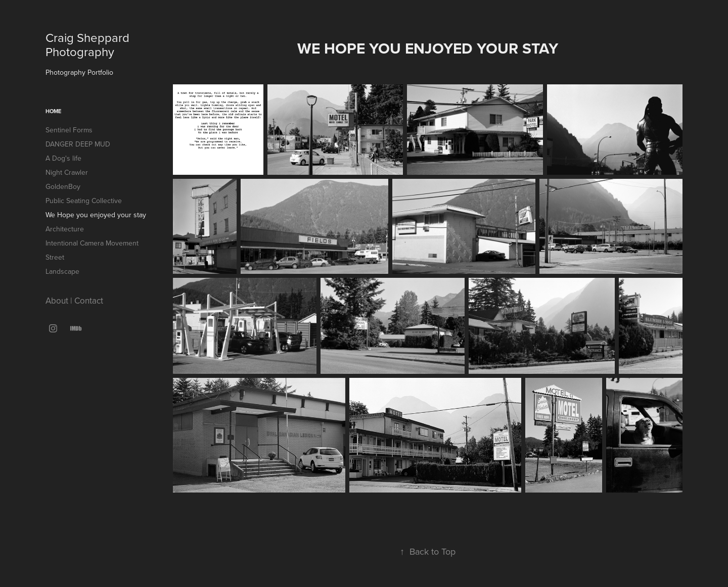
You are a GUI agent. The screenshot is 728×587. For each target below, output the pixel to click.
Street (55, 257)
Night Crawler (67, 172)
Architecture (65, 229)
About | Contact (74, 301)
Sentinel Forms (69, 130)
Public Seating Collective (84, 201)
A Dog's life (63, 158)
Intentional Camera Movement (92, 243)
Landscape (62, 271)
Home (53, 111)
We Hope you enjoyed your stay (96, 215)
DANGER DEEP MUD (78, 144)
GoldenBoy (63, 186)
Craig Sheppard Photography (89, 44)
